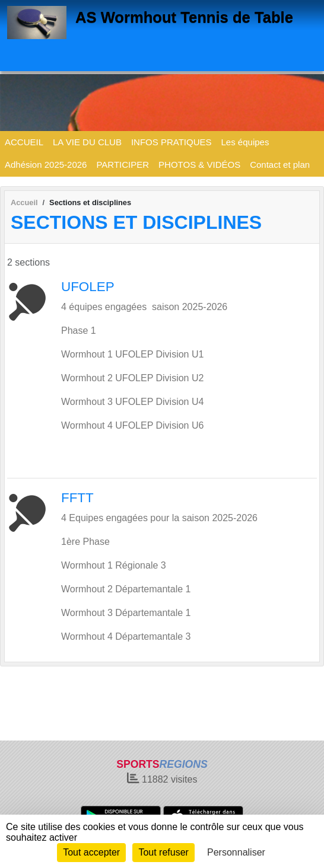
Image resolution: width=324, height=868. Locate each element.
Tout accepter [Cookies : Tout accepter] (91, 852)
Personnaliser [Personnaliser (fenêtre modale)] (236, 852)
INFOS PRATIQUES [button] (171, 142)
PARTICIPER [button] (123, 165)
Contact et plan (280, 165)
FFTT (77, 498)
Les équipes (245, 142)
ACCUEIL (24, 142)
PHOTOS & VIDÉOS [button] (199, 165)
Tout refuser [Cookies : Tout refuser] (163, 852)
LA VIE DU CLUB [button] (87, 142)
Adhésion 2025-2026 (46, 165)
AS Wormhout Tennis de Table (184, 17)
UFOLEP (88, 287)
